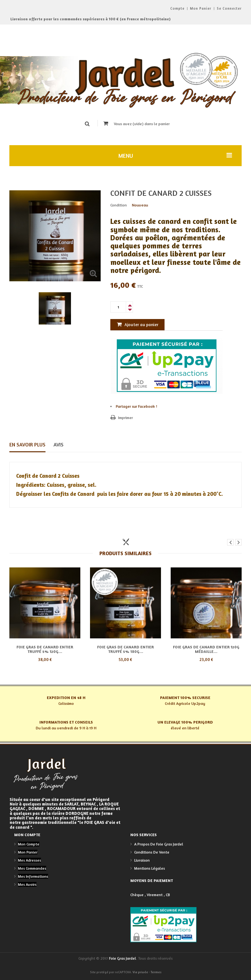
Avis (59, 445)
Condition (119, 205)
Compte (177, 9)
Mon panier (201, 9)
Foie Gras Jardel (123, 958)
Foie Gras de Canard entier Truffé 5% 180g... (126, 649)
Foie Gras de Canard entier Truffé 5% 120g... (45, 649)
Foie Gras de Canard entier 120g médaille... (206, 649)
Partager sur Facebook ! (136, 406)
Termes (156, 972)
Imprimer (126, 418)
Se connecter (229, 9)
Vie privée (140, 972)
